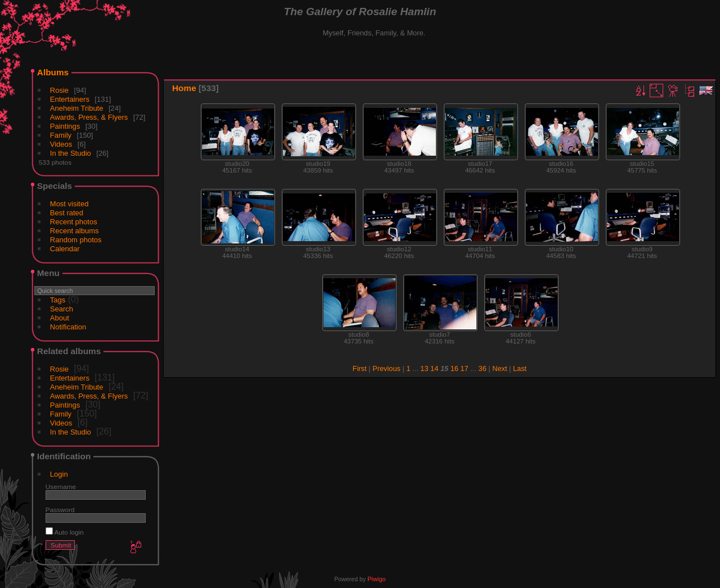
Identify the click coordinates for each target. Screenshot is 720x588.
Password (60, 510)
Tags (58, 300)
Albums (53, 72)
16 (454, 368)
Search (62, 309)
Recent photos (74, 222)
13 (424, 368)
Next (499, 368)
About (60, 318)
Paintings (65, 126)
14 (434, 368)
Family (61, 135)
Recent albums (75, 231)
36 (483, 368)
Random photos (76, 240)
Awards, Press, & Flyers (89, 117)
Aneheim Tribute (77, 108)
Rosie (59, 90)
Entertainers (70, 99)
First (360, 368)
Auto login (65, 532)
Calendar (65, 249)
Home (184, 88)
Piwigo (376, 579)
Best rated (67, 213)
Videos (61, 144)
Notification (68, 327)
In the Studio (71, 153)
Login (59, 474)
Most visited (69, 204)
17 (465, 368)
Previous (386, 368)
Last (520, 368)
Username (61, 487)
